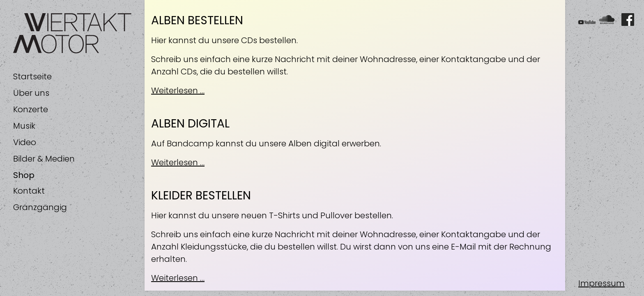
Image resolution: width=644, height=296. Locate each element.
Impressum (601, 283)
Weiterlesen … (178, 90)
